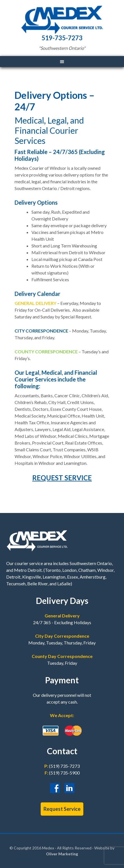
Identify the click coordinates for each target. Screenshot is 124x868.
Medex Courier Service (62, 20)
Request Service (62, 809)
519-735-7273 (62, 38)
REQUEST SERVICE (62, 478)
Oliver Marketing (62, 854)
